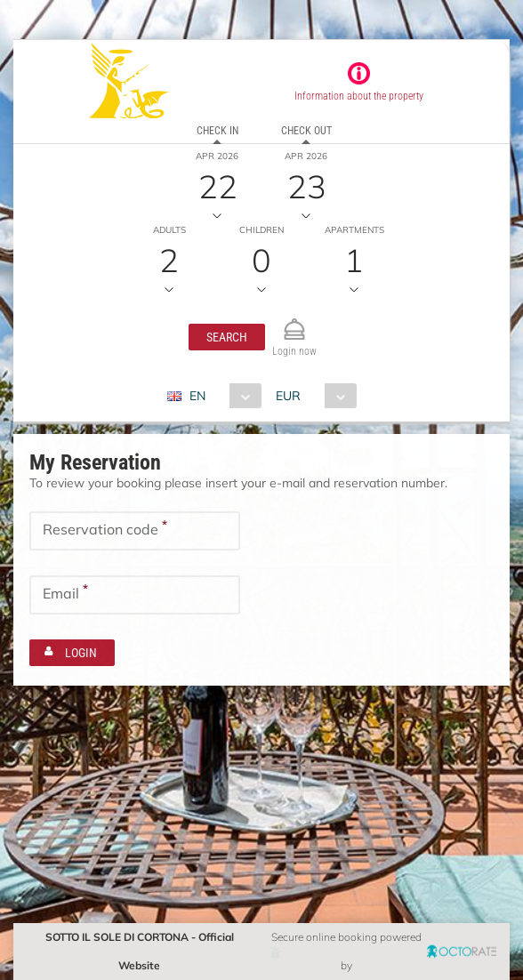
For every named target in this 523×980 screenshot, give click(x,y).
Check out (306, 131)
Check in (217, 131)
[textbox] (135, 531)
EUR (288, 396)
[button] (227, 337)
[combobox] (221, 396)
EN (197, 396)
